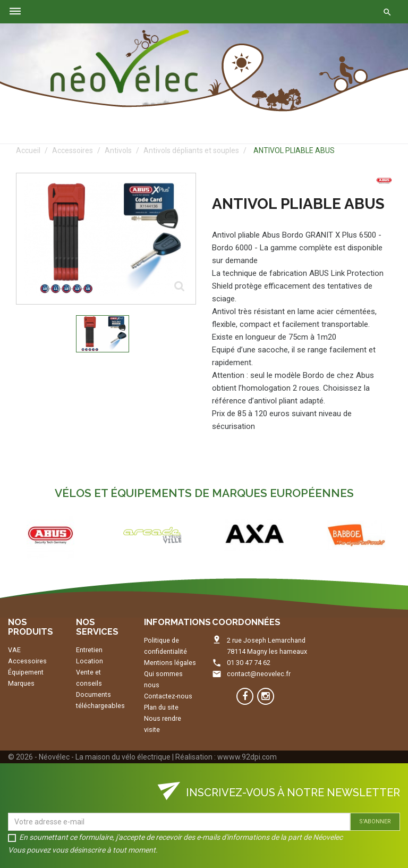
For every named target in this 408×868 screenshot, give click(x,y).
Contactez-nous (168, 696)
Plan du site (161, 707)
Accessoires (27, 661)
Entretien (89, 650)
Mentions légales (170, 663)
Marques (21, 683)
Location (90, 661)
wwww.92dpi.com (247, 757)
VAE (14, 650)
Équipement (26, 672)
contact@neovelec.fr (259, 674)
